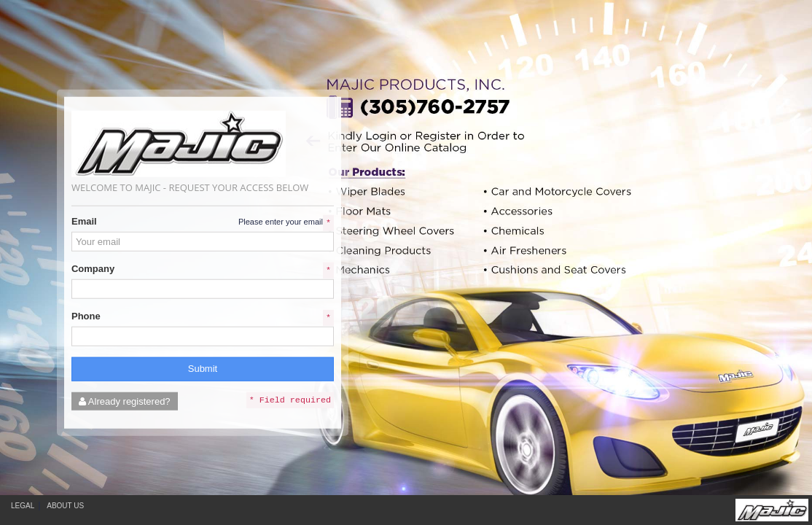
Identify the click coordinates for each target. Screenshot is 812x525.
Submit (203, 369)
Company (93, 269)
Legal (23, 506)
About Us (65, 506)
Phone (86, 316)
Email (84, 221)
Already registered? (125, 401)
